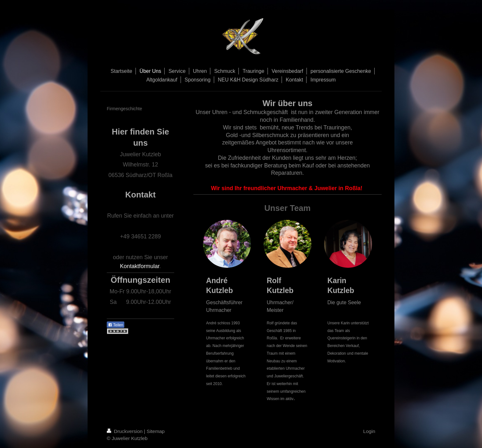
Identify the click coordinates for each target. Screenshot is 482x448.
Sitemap (156, 431)
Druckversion (125, 431)
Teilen (116, 325)
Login (369, 431)
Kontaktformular (140, 266)
